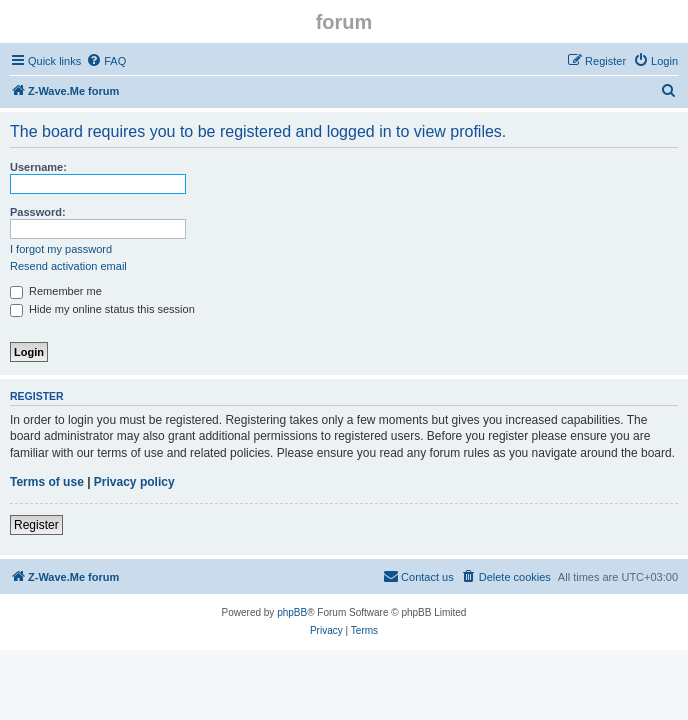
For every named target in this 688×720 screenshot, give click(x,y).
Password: (38, 212)
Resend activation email (68, 266)
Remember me (56, 291)
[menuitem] (106, 61)
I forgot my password (61, 249)
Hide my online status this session (102, 309)
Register (36, 525)
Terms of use (47, 482)
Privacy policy (134, 482)
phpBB (292, 612)
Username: (38, 167)
